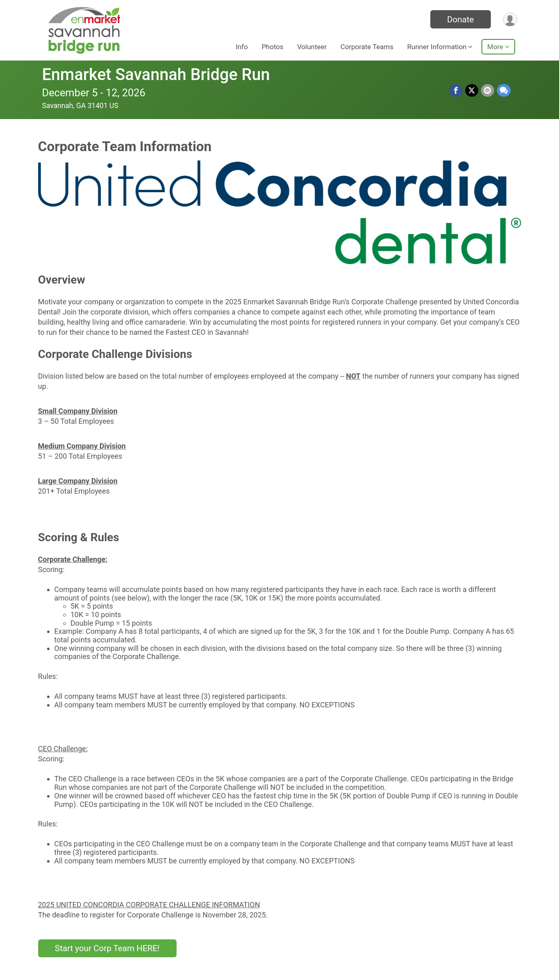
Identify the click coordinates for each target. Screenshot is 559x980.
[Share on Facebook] (457, 91)
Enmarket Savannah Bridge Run (156, 75)
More (495, 47)
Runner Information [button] (437, 47)
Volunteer (312, 47)
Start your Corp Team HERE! (107, 948)
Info (242, 47)
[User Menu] (510, 19)
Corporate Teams (367, 47)
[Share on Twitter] (473, 91)
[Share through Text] (504, 91)
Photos (272, 47)
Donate (459, 20)
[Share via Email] (488, 91)
